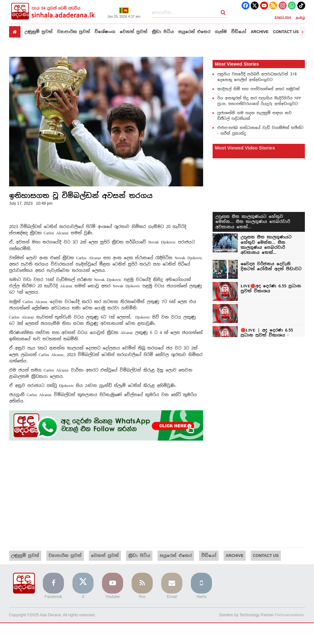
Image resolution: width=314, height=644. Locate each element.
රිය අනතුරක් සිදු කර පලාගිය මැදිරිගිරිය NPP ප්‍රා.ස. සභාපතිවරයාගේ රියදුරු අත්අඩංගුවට (259, 101)
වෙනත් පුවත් (134, 32)
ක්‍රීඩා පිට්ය (163, 32)
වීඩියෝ (239, 32)
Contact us (286, 32)
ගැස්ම (221, 32)
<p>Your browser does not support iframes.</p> (259, 253)
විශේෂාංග (105, 32)
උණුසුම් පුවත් (39, 32)
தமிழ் (300, 18)
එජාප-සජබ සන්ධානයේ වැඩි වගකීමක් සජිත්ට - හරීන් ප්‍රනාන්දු (260, 130)
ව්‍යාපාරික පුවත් (74, 32)
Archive (260, 32)
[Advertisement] (106, 494)
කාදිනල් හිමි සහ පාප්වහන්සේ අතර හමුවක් (258, 89)
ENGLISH (283, 18)
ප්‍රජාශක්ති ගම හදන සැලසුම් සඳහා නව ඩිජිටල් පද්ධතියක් (254, 115)
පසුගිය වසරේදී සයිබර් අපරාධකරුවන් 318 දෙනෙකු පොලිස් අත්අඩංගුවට (257, 77)
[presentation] (303, 32)
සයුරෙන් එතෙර (194, 32)
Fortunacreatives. (290, 615)
